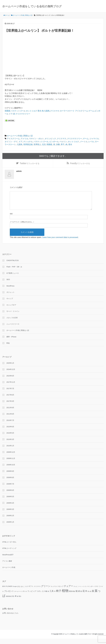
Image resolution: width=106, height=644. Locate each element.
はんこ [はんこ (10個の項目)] (23, 592)
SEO (8, 285)
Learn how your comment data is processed (60, 243)
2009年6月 (10, 495)
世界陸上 (37, 144)
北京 (44, 144)
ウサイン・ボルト (36, 139)
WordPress (10, 291)
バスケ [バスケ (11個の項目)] (96, 592)
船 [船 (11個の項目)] (81, 597)
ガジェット (10, 297)
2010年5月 (10, 438)
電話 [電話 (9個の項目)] (20, 602)
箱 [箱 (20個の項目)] (77, 596)
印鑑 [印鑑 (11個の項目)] (46, 597)
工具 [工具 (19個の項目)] (52, 596)
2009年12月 (11, 457)
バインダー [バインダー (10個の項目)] (90, 592)
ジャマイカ (94, 139)
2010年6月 (10, 432)
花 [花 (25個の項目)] (84, 596)
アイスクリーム (82, 111)
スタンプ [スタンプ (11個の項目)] (60, 592)
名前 (11, 219)
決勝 (58, 144)
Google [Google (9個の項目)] (15, 592)
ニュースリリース (13, 329)
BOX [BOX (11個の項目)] (4, 592)
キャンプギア (11, 310)
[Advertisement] (53, 53)
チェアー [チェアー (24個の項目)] (68, 591)
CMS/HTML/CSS (13, 266)
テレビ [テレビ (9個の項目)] (75, 592)
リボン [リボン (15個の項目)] (39, 596)
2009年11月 (11, 464)
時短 (8, 348)
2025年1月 (10, 368)
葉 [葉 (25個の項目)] (93, 596)
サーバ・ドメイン (13, 317)
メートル (84, 142)
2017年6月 (10, 400)
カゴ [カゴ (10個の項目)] (27, 592)
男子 (63, 144)
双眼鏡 (7, 111)
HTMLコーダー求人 (9, 547)
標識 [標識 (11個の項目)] (70, 597)
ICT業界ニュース (13, 278)
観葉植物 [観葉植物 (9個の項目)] (8, 602)
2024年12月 (11, 375)
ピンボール (54, 142)
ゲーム (86, 139)
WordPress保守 (8, 560)
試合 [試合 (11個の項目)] (13, 602)
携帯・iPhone (11, 342)
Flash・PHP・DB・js (14, 272)
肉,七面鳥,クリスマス (51, 111)
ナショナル (28, 142)
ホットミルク (32, 111)
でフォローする (30, 164)
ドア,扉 (12, 114)
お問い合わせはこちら (10, 618)
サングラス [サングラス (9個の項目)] (54, 592)
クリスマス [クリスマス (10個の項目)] (37, 592)
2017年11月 (11, 387)
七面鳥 (20, 144)
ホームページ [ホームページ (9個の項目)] (18, 597)
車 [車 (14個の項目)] (16, 601)
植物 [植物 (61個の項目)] (65, 596)
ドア (20, 142)
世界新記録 (28, 144)
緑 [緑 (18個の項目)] (79, 596)
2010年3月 (10, 445)
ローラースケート (67, 111)
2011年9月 (10, 413)
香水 (39, 111)
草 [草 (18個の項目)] (86, 596)
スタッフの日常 (12, 323)
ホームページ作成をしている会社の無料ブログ (32, 6)
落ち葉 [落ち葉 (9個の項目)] (89, 597)
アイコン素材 (7, 566)
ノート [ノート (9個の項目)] (80, 592)
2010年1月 (10, 451)
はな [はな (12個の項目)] (19, 592)
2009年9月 (10, 476)
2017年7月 (10, 394)
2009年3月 (10, 515)
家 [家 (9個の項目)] (48, 597)
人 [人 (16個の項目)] (43, 596)
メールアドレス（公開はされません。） (22, 227)
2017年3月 (10, 407)
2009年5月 (10, 502)
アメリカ (24, 139)
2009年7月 (10, 489)
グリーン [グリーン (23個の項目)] (46, 591)
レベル (91, 142)
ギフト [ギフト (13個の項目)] (31, 592)
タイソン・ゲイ (11, 142)
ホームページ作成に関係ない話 (20, 136)
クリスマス (62, 139)
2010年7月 (10, 426)
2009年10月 (11, 470)
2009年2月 (10, 521)
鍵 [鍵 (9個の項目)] (18, 602)
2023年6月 (10, 381)
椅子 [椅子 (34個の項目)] (59, 596)
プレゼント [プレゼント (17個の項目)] (9, 596)
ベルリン (63, 142)
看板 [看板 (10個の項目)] (74, 597)
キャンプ (10, 304)
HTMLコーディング (9, 554)
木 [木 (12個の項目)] (55, 597)
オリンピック (50, 139)
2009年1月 (10, 527)
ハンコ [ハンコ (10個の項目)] (84, 592)
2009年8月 (10, 483)
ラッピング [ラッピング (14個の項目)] (32, 596)
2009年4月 (10, 508)
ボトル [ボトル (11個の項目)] (25, 597)
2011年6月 (10, 419)
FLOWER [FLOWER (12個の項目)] (9, 592)
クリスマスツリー (23, 114)
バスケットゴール (18, 111)
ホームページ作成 (9, 573)
